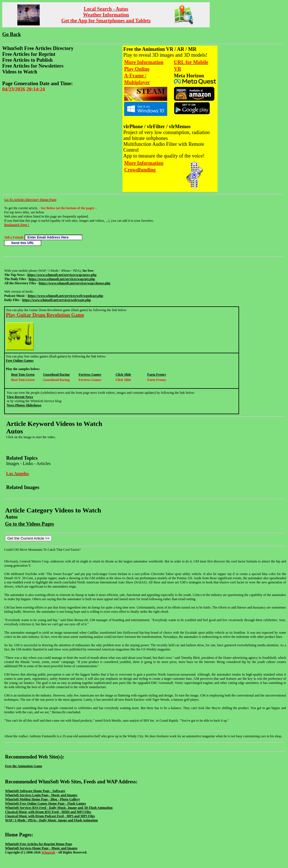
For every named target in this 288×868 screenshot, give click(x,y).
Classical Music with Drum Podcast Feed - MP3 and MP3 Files (50, 816)
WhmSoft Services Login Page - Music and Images (41, 795)
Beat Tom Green (23, 375)
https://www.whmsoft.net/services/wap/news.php (62, 275)
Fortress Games (90, 375)
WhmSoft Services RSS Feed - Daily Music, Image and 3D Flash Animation (59, 808)
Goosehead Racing (56, 375)
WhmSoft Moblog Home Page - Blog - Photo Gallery (43, 799)
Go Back (12, 34)
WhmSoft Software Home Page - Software (35, 791)
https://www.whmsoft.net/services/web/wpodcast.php (65, 296)
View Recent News (20, 397)
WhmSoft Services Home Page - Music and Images (41, 848)
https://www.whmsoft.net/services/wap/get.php (62, 279)
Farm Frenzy (157, 375)
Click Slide (123, 375)
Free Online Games (20, 361)
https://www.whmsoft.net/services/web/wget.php (56, 300)
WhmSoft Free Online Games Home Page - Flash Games (45, 803)
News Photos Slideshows (24, 405)
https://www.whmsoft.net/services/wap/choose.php (74, 283)
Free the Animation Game (24, 766)
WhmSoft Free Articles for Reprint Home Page (39, 844)
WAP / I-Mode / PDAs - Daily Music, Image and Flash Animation (51, 820)
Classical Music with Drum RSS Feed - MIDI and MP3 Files (48, 812)
